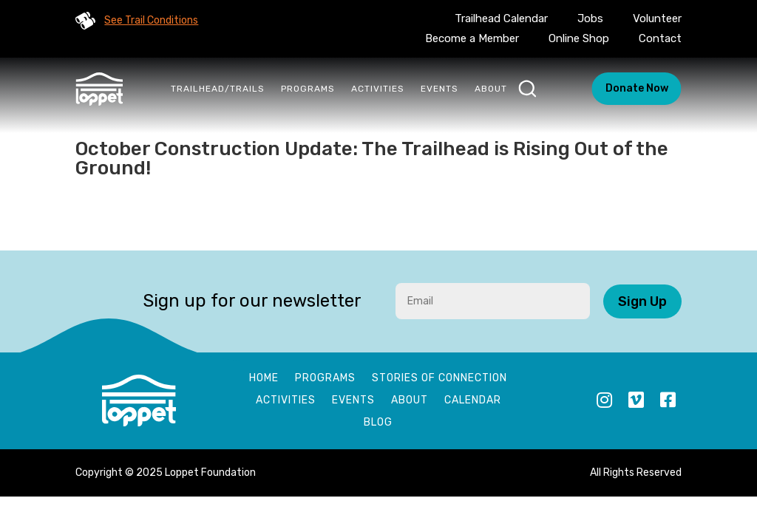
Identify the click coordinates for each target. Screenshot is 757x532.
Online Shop (579, 38)
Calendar (473, 401)
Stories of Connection (439, 379)
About (491, 89)
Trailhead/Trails (218, 89)
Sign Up (642, 301)
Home (264, 379)
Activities (378, 89)
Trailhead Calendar (501, 18)
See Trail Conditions (151, 20)
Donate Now (637, 88)
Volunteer (657, 18)
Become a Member (472, 38)
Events (439, 89)
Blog (378, 423)
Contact (660, 38)
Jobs (590, 18)
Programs (308, 89)
